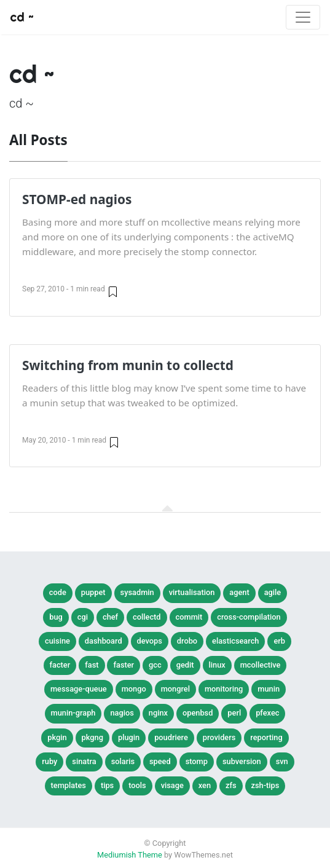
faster (124, 665)
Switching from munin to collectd (128, 365)
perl (234, 713)
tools (137, 785)
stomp (197, 761)
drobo (187, 641)
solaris (123, 761)
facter (60, 665)
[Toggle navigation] (303, 17)
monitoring (224, 689)
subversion (242, 761)
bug (56, 617)
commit (189, 617)
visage (172, 785)
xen (205, 785)
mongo (134, 689)
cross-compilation (249, 617)
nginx (158, 713)
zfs (231, 785)
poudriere (171, 737)
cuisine (57, 641)
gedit (185, 665)
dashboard (104, 641)
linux (217, 665)
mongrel (175, 689)
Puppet (93, 592)
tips (107, 785)
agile (273, 592)
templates (69, 785)
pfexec (267, 713)
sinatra (84, 761)
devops (150, 641)
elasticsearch (235, 641)
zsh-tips (265, 785)
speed (160, 761)
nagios (122, 713)
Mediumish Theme (130, 855)
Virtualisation (192, 592)
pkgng (92, 737)
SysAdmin (137, 592)
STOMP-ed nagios (77, 199)
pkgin (57, 737)
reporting (266, 737)
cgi (83, 617)
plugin (129, 737)
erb (279, 641)
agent (239, 592)
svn (282, 761)
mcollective (261, 665)
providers (219, 737)
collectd (147, 617)
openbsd (198, 713)
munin (269, 689)
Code (58, 592)
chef (110, 617)
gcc (155, 665)
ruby (49, 761)
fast (92, 665)
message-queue (79, 689)
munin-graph (73, 713)
